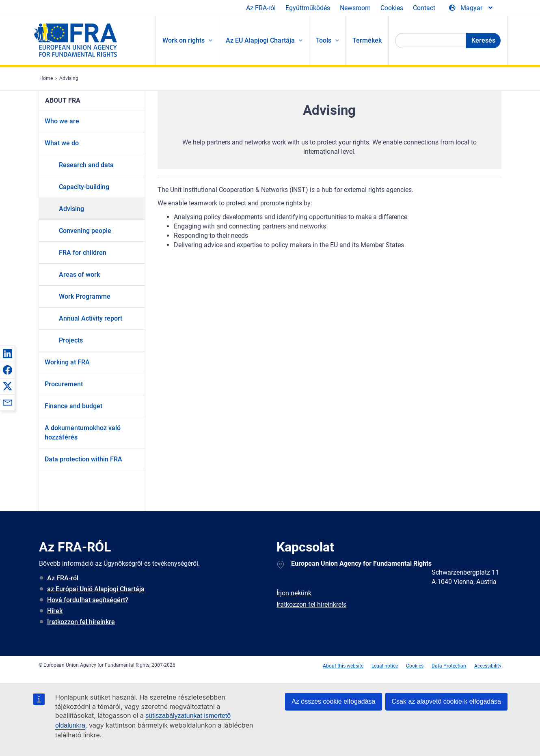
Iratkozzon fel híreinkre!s (311, 604)
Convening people (85, 231)
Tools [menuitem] (324, 40)
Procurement (64, 384)
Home (46, 78)
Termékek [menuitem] (367, 40)
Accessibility (488, 666)
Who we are (62, 121)
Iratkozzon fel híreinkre (81, 622)
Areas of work (79, 275)
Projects (71, 340)
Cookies (392, 8)
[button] (7, 353)
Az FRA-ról (261, 8)
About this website (343, 666)
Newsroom (355, 8)
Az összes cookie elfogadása (333, 701)
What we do (62, 143)
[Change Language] (471, 8)
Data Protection (449, 666)
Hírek (55, 611)
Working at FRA (67, 362)
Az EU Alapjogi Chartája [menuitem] (260, 40)
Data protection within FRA (83, 459)
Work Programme (85, 296)
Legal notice (385, 666)
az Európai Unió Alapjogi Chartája (96, 589)
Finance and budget (73, 406)
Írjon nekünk (294, 593)
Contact (424, 8)
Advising (69, 78)
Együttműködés (308, 8)
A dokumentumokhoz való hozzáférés (83, 433)
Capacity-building (84, 187)
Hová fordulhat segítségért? (88, 600)
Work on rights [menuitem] (184, 40)
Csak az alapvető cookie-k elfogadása (447, 701)
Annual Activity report (91, 318)
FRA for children (83, 253)
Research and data (86, 165)
